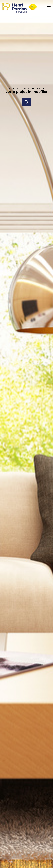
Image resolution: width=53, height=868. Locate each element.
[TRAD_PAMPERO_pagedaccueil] (19, 12)
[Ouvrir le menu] (49, 5)
